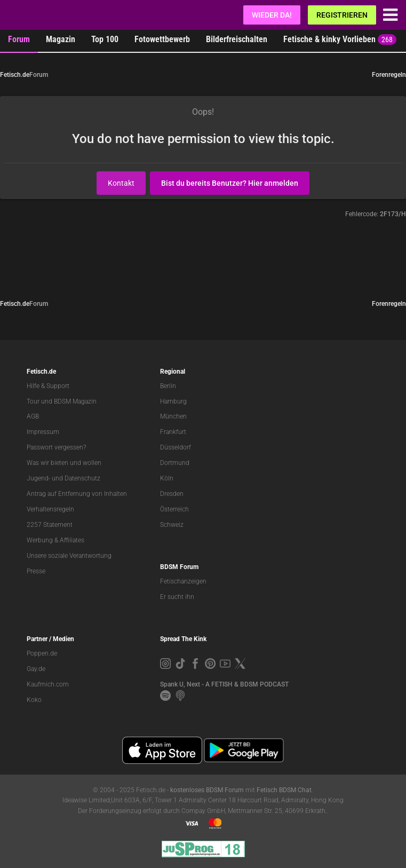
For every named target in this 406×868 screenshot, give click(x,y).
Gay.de (36, 669)
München (173, 416)
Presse (36, 571)
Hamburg (173, 401)
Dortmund (175, 463)
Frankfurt (173, 432)
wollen (92, 463)
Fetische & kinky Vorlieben (340, 40)
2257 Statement (50, 525)
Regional (173, 372)
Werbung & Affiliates (55, 540)
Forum (19, 39)
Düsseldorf (176, 447)
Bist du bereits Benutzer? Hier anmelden (230, 183)
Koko (34, 700)
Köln (167, 478)
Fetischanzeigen (183, 581)
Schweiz (172, 525)
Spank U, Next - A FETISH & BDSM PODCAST (224, 684)
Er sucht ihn (177, 597)
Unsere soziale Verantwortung (69, 556)
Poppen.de (42, 653)
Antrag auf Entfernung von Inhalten (77, 494)
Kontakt (121, 183)
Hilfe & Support (48, 386)
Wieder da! (272, 15)
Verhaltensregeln (50, 509)
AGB (33, 416)
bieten (59, 463)
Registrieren (342, 15)
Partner (37, 639)
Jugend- (38, 478)
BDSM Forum (179, 567)
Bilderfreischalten (237, 39)
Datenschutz (82, 478)
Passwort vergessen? (56, 447)
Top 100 (105, 39)
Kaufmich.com (48, 684)
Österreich (174, 509)
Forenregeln (389, 75)
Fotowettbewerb (162, 39)
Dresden (172, 494)
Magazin (61, 39)
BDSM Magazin (75, 401)
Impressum (43, 432)
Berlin (168, 386)
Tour (33, 401)
